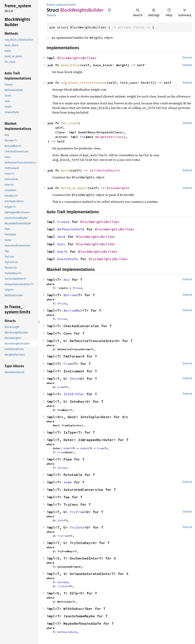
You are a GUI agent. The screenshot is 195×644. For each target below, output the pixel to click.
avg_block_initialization (84, 83)
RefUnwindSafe (71, 229)
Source (51, 15)
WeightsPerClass (109, 137)
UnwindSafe (68, 259)
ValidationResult (105, 170)
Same (68, 482)
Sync (61, 244)
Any (67, 280)
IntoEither (74, 394)
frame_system (56, 5)
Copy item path (109, 10)
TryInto (77, 527)
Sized (78, 288)
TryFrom (77, 512)
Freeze (63, 222)
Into (74, 379)
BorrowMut (73, 310)
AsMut (84, 448)
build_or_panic (74, 188)
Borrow (70, 295)
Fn (82, 137)
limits (72, 5)
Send (61, 237)
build (66, 170)
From (68, 364)
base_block (70, 65)
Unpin (62, 252)
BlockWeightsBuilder (77, 58)
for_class (70, 123)
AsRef (67, 448)
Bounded (63, 582)
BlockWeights (118, 188)
